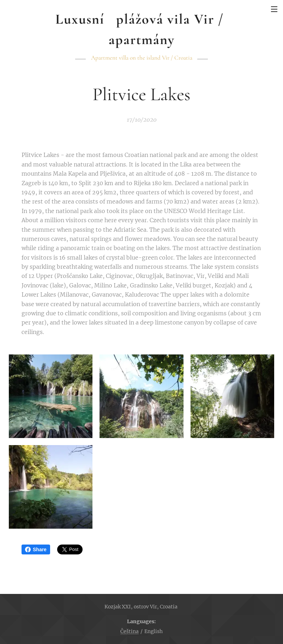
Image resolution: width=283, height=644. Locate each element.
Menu (274, 9)
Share (36, 549)
